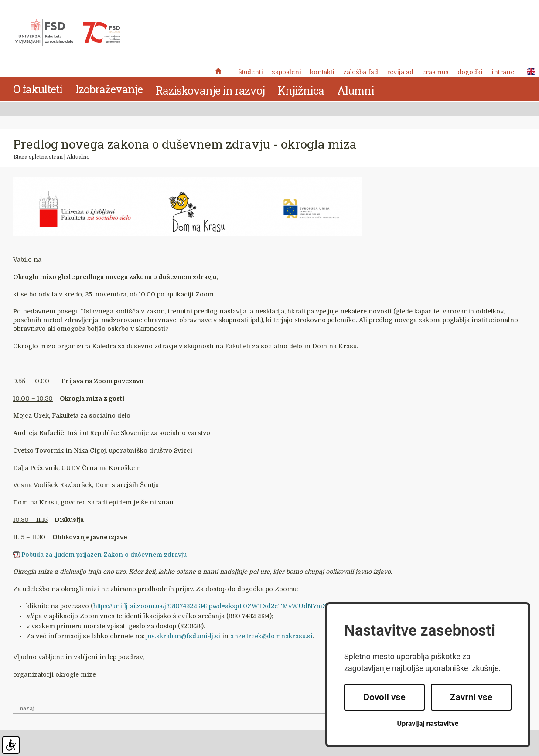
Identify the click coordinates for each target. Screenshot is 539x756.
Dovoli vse (384, 697)
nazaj (27, 708)
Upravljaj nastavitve (428, 724)
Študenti (251, 72)
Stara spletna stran (38, 157)
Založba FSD (361, 72)
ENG (529, 72)
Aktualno (78, 157)
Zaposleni (287, 72)
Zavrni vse (471, 697)
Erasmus (435, 72)
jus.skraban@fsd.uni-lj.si (183, 636)
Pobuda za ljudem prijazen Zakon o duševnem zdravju (104, 555)
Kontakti (322, 72)
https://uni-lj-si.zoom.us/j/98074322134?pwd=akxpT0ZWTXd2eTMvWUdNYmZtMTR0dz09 (228, 606)
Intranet (504, 72)
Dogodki (470, 72)
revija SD (400, 72)
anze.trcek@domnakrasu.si (271, 636)
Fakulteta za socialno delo (68, 33)
